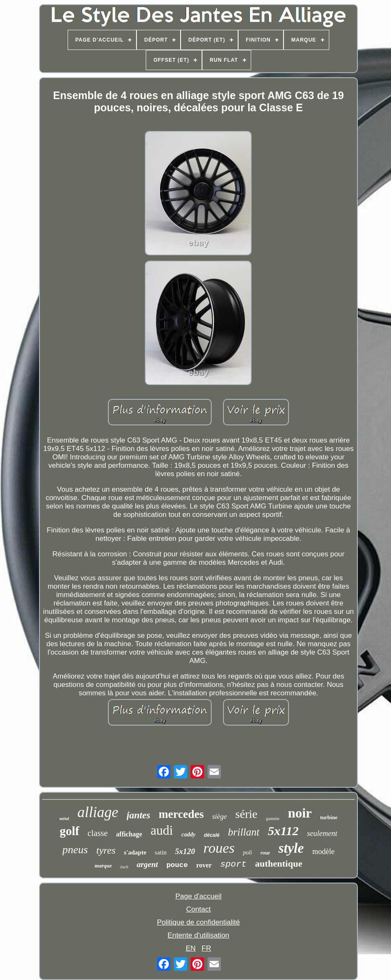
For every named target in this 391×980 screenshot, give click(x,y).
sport (233, 864)
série (246, 814)
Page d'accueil (198, 896)
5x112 (283, 831)
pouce (177, 865)
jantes (139, 815)
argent (147, 864)
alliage (98, 812)
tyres (106, 850)
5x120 (185, 851)
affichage (129, 834)
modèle (323, 852)
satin (160, 852)
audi (162, 830)
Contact (198, 909)
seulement (322, 833)
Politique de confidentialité (199, 922)
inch (124, 867)
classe (98, 833)
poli (247, 853)
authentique (278, 863)
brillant (244, 832)
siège (219, 816)
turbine (329, 817)
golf (70, 831)
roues (219, 848)
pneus (75, 850)
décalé (211, 835)
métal (64, 819)
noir (300, 813)
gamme (273, 818)
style (291, 848)
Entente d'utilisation (198, 935)
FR (206, 948)
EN (191, 948)
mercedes (181, 814)
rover (204, 865)
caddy (188, 835)
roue (265, 853)
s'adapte (135, 852)
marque (103, 866)
